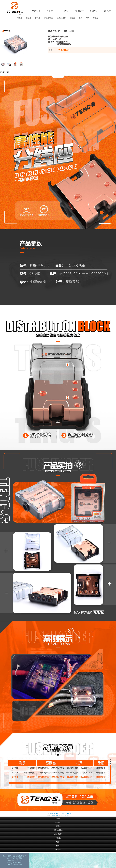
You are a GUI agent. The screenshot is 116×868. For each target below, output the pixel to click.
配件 (88, 18)
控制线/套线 (49, 18)
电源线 (20, 18)
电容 (80, 18)
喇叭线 (29, 18)
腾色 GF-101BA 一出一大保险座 (61, 813)
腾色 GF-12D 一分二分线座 (61, 815)
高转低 (72, 18)
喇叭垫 (96, 18)
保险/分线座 (61, 18)
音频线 (38, 18)
